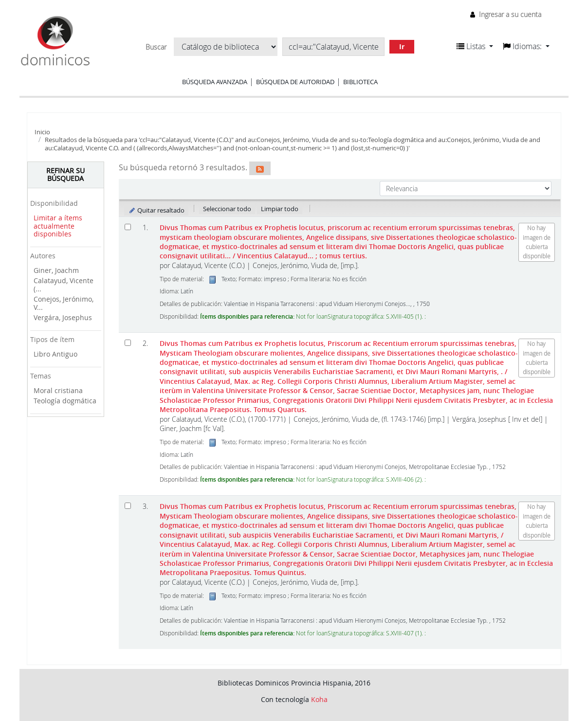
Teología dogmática (65, 401)
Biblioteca (360, 82)
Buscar (156, 47)
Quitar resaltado (156, 210)
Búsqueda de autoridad (295, 82)
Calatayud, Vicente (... (64, 285)
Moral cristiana (58, 390)
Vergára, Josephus (63, 317)
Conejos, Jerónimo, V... (64, 303)
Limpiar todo (280, 209)
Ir (402, 46)
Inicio (42, 132)
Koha (319, 699)
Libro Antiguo (55, 354)
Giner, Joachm (56, 270)
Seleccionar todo (227, 209)
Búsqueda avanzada (215, 82)
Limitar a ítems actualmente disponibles (58, 226)
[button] (475, 46)
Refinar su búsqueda (65, 175)
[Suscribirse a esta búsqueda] (260, 168)
